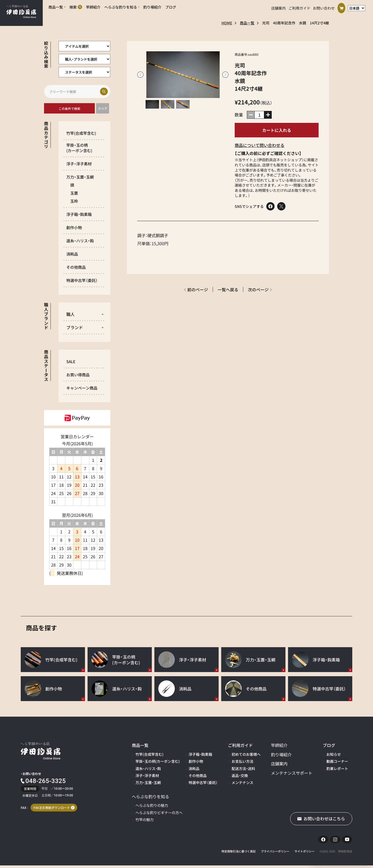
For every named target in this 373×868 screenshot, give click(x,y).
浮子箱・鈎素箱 (79, 214)
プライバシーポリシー (275, 854)
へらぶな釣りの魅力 (152, 805)
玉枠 (74, 201)
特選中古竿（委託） (203, 782)
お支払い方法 (242, 761)
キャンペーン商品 (82, 388)
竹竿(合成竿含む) (149, 754)
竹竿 (81, 133)
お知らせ (334, 754)
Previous (140, 75)
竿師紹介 (279, 745)
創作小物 (74, 227)
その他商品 (76, 267)
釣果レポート (337, 768)
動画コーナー (337, 761)
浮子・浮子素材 (79, 164)
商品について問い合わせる (260, 145)
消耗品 (72, 254)
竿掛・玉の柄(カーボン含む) (158, 761)
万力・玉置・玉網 (80, 177)
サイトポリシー (304, 854)
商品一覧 (247, 23)
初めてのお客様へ (246, 754)
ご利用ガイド (299, 7)
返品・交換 (240, 775)
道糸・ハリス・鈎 (80, 241)
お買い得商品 (78, 375)
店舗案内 (278, 7)
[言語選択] (357, 7)
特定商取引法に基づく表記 (239, 854)
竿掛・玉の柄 (79, 148)
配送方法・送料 (243, 768)
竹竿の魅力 (145, 820)
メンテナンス (242, 782)
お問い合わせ (324, 7)
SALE (71, 361)
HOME (227, 23)
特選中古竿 (82, 280)
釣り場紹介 (281, 754)
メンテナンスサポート (292, 773)
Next (225, 75)
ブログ (329, 745)
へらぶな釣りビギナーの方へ (159, 813)
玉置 (74, 193)
